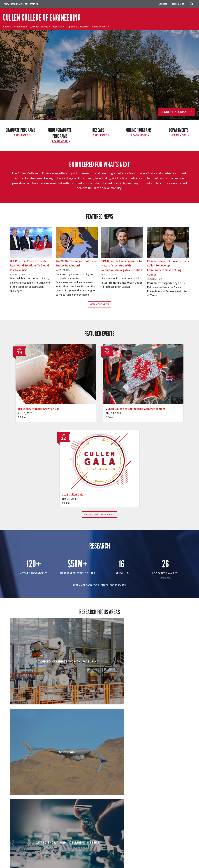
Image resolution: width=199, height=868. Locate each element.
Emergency (98, 859)
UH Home (54, 859)
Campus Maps (85, 859)
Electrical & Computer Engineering (39, 678)
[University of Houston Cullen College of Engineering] (35, 820)
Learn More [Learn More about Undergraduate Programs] (60, 141)
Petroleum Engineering (99, 790)
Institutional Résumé (108, 862)
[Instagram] (37, 832)
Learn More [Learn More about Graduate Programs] (20, 135)
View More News (99, 304)
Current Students (39, 27)
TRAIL (154, 859)
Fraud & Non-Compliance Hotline (17, 862)
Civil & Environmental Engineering (160, 617)
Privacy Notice (55, 862)
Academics (20, 27)
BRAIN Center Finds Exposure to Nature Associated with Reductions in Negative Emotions (122, 266)
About (6, 27)
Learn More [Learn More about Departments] (179, 135)
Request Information (176, 112)
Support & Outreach (77, 27)
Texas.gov (121, 859)
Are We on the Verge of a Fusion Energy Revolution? (76, 263)
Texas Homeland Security (139, 859)
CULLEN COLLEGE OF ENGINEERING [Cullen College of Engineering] (42, 18)
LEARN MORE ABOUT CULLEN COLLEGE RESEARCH (100, 484)
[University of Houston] (20, 4)
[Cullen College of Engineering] (99, 86)
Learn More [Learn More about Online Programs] (139, 135)
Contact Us (74, 845)
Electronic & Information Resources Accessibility (159, 862)
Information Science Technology (99, 733)
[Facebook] (19, 832)
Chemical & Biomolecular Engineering (100, 620)
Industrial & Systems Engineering (39, 733)
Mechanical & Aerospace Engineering (160, 736)
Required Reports (127, 862)
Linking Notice (40, 862)
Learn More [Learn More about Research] (99, 135)
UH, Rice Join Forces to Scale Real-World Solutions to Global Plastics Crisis (29, 266)
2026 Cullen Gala (147, 389)
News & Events (100, 27)
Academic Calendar (69, 859)
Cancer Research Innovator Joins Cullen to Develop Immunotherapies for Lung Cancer (168, 268)
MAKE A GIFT (162, 817)
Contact (163, 4)
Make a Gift (178, 4)
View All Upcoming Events (99, 413)
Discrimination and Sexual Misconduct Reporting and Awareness (31, 865)
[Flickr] (31, 832)
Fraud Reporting (166, 859)
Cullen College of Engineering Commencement (94, 391)
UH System (110, 859)
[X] (25, 832)
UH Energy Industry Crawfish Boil (35, 389)
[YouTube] (49, 832)
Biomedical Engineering (39, 617)
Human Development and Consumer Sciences (161, 678)
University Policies (70, 865)
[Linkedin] (43, 832)
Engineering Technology (99, 675)
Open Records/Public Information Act (80, 862)
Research (57, 27)
